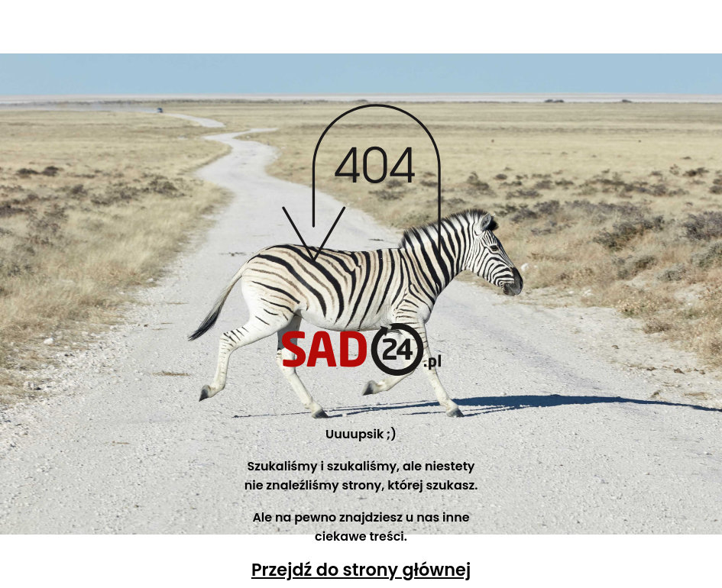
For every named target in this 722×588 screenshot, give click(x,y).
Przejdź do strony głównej (361, 570)
